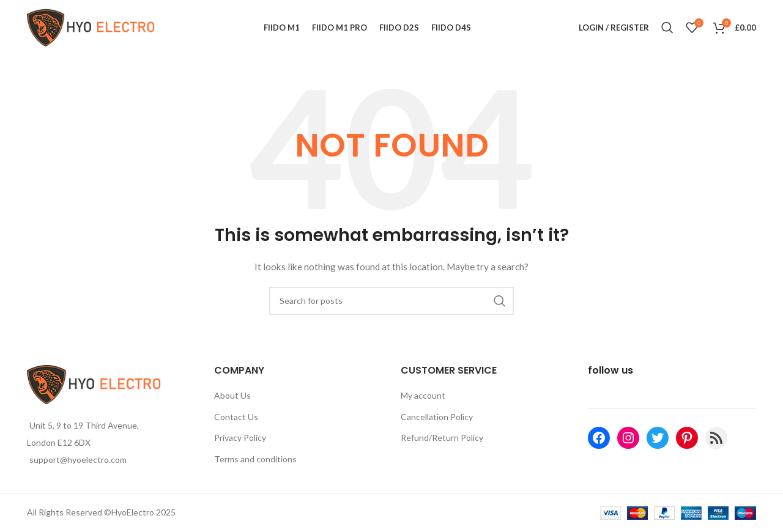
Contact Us (236, 417)
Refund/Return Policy (442, 438)
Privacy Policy (240, 438)
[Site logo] (91, 27)
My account (423, 395)
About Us (232, 395)
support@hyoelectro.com (78, 460)
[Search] (667, 28)
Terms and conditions (255, 459)
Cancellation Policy (437, 417)
